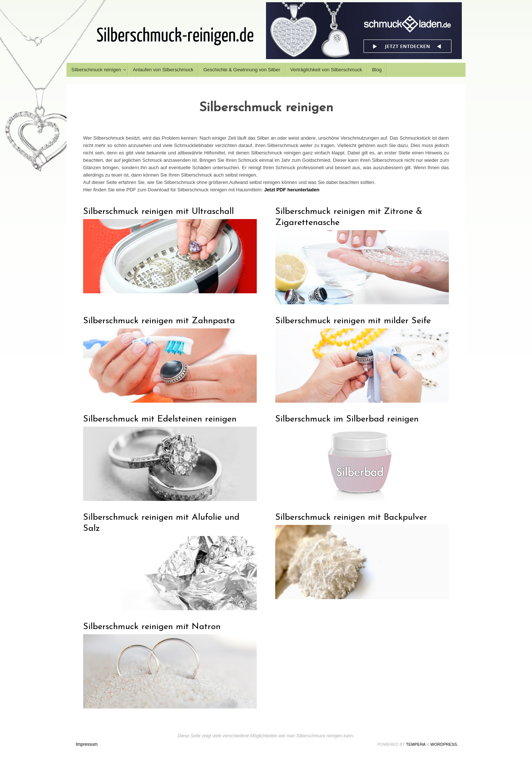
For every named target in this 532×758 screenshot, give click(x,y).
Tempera (416, 744)
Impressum (87, 744)
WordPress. (444, 744)
